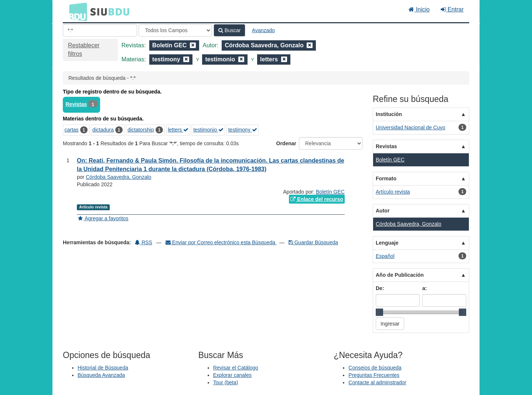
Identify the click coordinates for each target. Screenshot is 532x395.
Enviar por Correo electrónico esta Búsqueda (221, 242)
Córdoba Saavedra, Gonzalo (118, 177)
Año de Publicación (400, 275)
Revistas (76, 104)
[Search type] (175, 30)
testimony (243, 130)
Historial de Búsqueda (103, 368)
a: (424, 288)
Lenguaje (387, 243)
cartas (72, 130)
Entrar (452, 9)
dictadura (103, 130)
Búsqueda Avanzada (101, 375)
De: (380, 288)
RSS (144, 242)
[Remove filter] (193, 45)
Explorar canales (232, 375)
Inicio (419, 9)
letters (178, 130)
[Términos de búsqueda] (100, 30)
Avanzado (263, 30)
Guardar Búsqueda (313, 242)
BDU (76, 11)
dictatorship (141, 130)
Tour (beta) (226, 382)
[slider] (379, 312)
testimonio (208, 130)
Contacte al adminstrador (377, 382)
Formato (386, 178)
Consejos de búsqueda (375, 368)
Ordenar (286, 143)
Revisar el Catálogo (236, 368)
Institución (389, 114)
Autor (383, 211)
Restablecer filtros (84, 50)
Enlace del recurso (317, 199)
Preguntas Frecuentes (374, 375)
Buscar (229, 30)
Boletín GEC (330, 192)
